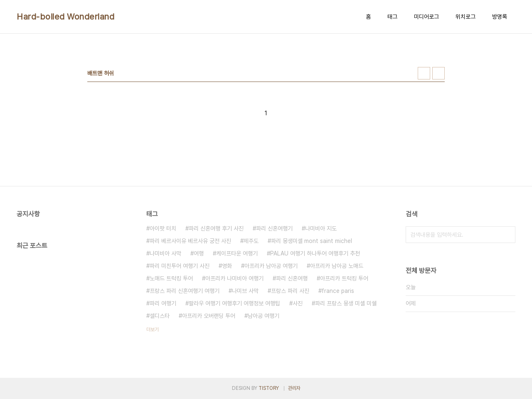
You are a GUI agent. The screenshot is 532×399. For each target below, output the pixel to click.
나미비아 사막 (165, 253)
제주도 (251, 241)
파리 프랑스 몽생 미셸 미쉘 (346, 303)
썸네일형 (424, 73)
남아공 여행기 (264, 316)
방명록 (500, 17)
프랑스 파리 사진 (290, 291)
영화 (227, 266)
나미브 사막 (245, 291)
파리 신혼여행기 (274, 228)
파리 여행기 (163, 303)
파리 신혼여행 (292, 278)
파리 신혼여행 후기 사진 (216, 228)
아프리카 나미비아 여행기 (234, 278)
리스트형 (438, 73)
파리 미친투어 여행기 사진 (180, 266)
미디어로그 (426, 17)
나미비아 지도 (321, 228)
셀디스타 (160, 316)
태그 (392, 17)
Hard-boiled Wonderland (65, 17)
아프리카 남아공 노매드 (337, 266)
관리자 (294, 388)
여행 (199, 253)
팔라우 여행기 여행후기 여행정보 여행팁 (234, 303)
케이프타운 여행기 (237, 253)
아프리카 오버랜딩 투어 (209, 316)
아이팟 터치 (163, 228)
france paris (338, 291)
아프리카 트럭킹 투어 (344, 278)
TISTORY (269, 388)
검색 (507, 235)
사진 (298, 303)
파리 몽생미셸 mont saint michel (312, 241)
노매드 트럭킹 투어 (171, 278)
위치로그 (465, 17)
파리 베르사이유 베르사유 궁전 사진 (190, 241)
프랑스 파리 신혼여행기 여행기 (185, 291)
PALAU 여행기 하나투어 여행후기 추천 (315, 253)
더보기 (153, 330)
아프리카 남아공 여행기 (271, 266)
